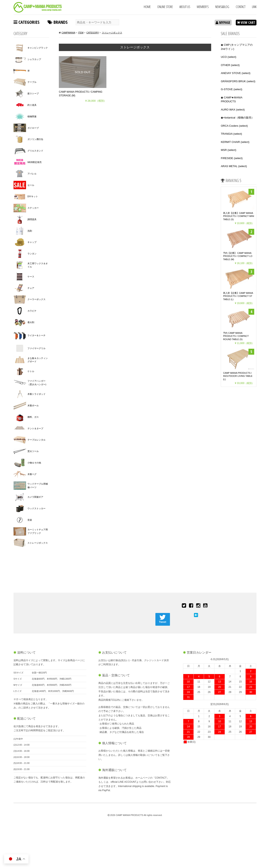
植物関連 (32, 116)
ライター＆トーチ (36, 335)
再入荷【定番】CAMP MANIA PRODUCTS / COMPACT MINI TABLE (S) (239, 216)
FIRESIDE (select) (232, 158)
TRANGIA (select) (231, 134)
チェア (31, 288)
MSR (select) (228, 150)
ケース (31, 277)
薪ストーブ (33, 93)
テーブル (32, 82)
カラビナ (32, 311)
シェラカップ (34, 59)
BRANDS (58, 22)
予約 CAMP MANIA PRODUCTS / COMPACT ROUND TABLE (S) (236, 336)
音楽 (30, 520)
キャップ (32, 242)
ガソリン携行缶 (35, 139)
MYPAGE (223, 23)
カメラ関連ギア (35, 497)
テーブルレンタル (36, 440)
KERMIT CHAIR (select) (235, 142)
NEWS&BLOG (222, 7)
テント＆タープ (35, 428)
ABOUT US (185, 7)
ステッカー (33, 208)
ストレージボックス (38, 543)
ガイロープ (33, 128)
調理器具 (32, 219)
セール (31, 185)
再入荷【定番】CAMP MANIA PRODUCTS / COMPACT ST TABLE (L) (238, 296)
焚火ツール (33, 451)
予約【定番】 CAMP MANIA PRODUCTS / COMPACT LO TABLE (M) (238, 256)
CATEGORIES (26, 22)
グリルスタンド (35, 151)
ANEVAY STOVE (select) (236, 73)
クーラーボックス (36, 299)
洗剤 (30, 231)
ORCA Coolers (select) (234, 126)
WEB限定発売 (35, 162)
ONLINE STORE (165, 7)
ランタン (32, 254)
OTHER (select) (230, 65)
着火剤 (31, 322)
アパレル (32, 174)
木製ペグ (32, 474)
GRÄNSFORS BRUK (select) (238, 81)
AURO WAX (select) (233, 110)
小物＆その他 (34, 463)
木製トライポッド (36, 394)
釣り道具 (32, 105)
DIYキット (33, 196)
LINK (254, 7)
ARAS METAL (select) (234, 166)
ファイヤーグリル (36, 348)
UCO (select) (228, 57)
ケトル (31, 371)
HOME (147, 7)
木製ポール (33, 406)
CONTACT (241, 7)
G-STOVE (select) (232, 89)
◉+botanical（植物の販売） (237, 118)
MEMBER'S (203, 7)
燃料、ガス (33, 417)
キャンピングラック (38, 48)
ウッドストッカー (36, 508)
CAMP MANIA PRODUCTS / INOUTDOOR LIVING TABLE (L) (238, 376)
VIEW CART (246, 23)
